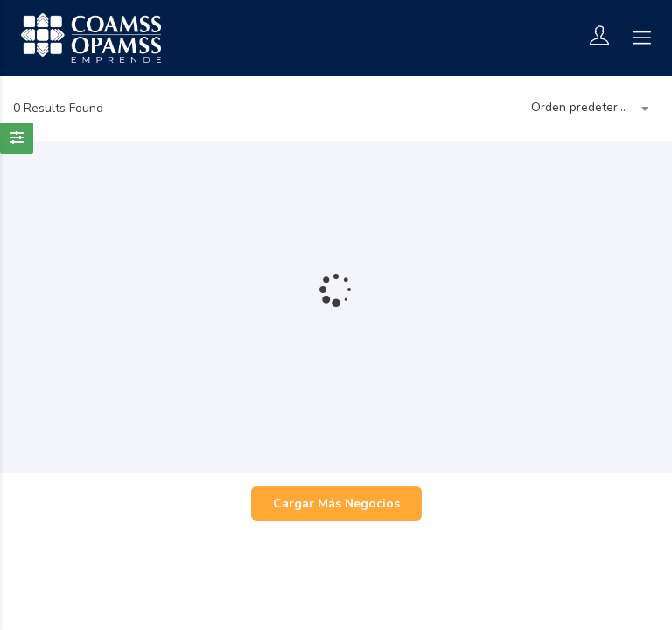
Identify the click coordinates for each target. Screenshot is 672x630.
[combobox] (586, 108)
